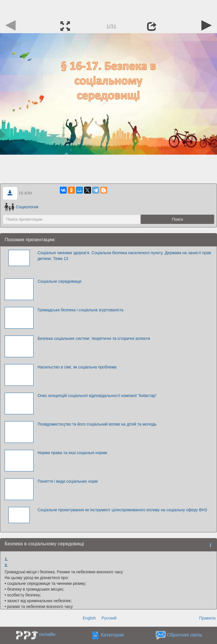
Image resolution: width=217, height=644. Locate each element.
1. (6, 559)
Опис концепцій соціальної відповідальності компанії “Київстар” (97, 396)
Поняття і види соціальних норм (68, 481)
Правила (207, 618)
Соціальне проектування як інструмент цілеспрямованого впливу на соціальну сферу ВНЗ (122, 510)
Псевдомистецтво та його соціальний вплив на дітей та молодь (97, 424)
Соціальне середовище (60, 281)
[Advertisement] (109, 9)
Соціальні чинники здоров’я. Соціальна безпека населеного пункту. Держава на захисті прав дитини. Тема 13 (124, 256)
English (89, 618)
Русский (109, 618)
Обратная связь (185, 635)
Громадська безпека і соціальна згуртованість (81, 310)
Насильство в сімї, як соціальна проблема (77, 367)
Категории (112, 635)
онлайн (47, 634)
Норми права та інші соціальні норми (72, 453)
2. (6, 565)
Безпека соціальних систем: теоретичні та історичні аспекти (94, 338)
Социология (21, 207)
